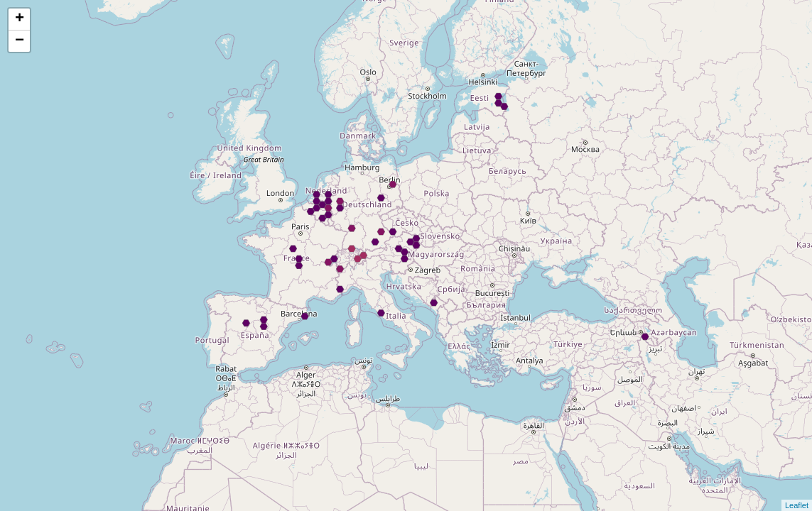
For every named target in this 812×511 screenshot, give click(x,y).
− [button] (20, 41)
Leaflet (797, 505)
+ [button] (20, 19)
